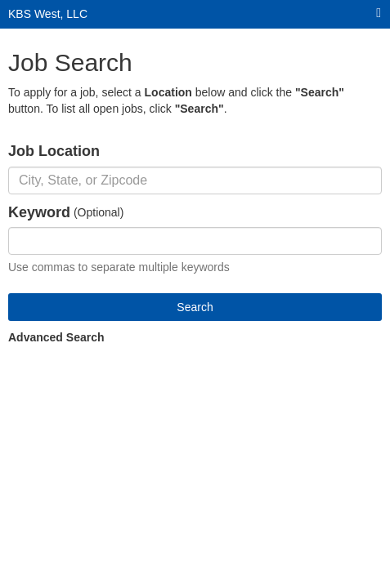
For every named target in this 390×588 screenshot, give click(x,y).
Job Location (54, 151)
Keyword (39, 212)
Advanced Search (56, 337)
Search (195, 307)
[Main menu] (379, 13)
